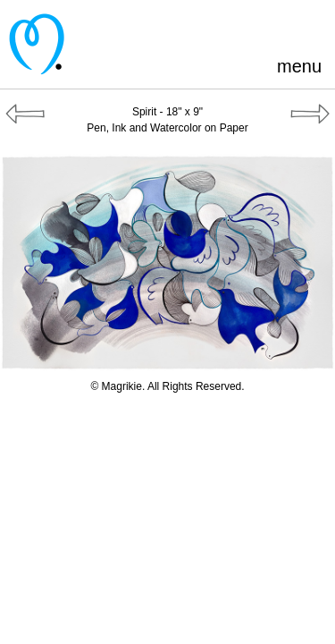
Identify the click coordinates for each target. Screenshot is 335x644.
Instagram (312, 26)
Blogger (253, 26)
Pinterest (194, 26)
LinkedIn (283, 26)
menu (299, 66)
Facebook (224, 26)
